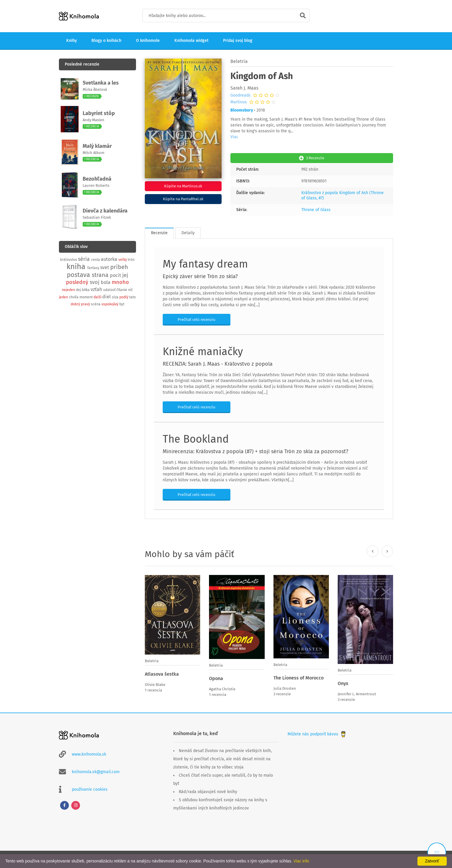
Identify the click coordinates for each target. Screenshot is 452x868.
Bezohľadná (97, 179)
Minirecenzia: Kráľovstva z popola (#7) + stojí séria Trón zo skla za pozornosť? (255, 451)
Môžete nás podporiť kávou (317, 733)
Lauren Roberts (96, 185)
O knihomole (148, 41)
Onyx (343, 683)
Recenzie (159, 232)
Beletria (239, 61)
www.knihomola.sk (89, 753)
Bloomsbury (242, 110)
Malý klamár (97, 146)
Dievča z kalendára (105, 211)
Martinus (239, 102)
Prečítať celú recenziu (197, 319)
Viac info (301, 861)
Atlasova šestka (162, 673)
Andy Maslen (94, 120)
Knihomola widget (191, 41)
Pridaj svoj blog (238, 41)
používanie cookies (90, 788)
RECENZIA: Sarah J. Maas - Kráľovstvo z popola (218, 363)
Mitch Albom (94, 153)
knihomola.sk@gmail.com (96, 771)
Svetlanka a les (101, 83)
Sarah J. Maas (244, 88)
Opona (216, 678)
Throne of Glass (316, 209)
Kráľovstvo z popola (320, 192)
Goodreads (241, 95)
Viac (234, 137)
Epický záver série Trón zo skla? (200, 276)
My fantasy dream (205, 263)
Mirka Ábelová (95, 89)
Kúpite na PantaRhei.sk (183, 199)
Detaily (188, 232)
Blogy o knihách (106, 41)
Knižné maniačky (203, 351)
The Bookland (196, 439)
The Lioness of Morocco (299, 677)
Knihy (72, 41)
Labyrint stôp (99, 113)
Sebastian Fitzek (97, 217)
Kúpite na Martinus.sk (183, 186)
